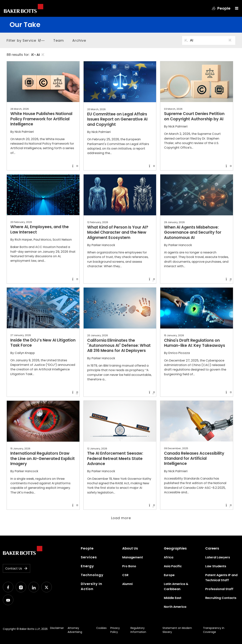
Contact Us (16, 568)
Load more (121, 518)
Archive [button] (79, 40)
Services (89, 557)
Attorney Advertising (75, 630)
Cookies (101, 628)
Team (59, 40)
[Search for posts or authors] (211, 40)
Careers (212, 548)
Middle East (173, 598)
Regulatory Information (138, 630)
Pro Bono (129, 566)
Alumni (127, 584)
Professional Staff (219, 589)
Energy (87, 566)
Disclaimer (57, 628)
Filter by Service (26, 40)
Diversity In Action (92, 586)
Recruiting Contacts (221, 598)
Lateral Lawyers (218, 557)
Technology (92, 575)
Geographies (175, 548)
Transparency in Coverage (214, 630)
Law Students (216, 566)
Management (133, 557)
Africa (169, 557)
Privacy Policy (115, 630)
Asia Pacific (173, 566)
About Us (130, 548)
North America (175, 607)
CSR (125, 575)
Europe (169, 575)
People (87, 548)
